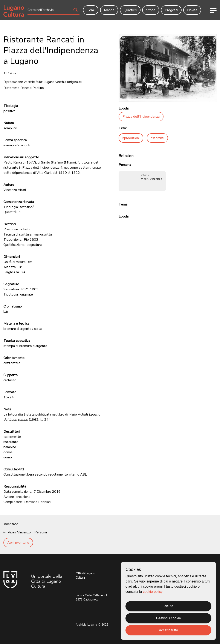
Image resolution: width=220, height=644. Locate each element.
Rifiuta (168, 606)
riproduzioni (131, 138)
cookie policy (153, 592)
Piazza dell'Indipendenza (141, 117)
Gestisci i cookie (168, 618)
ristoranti (157, 138)
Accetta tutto (169, 630)
